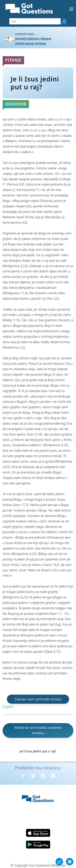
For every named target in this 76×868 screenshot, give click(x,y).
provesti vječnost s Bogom (33, 38)
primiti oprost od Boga (31, 43)
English (8, 706)
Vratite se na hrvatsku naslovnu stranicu (38, 730)
